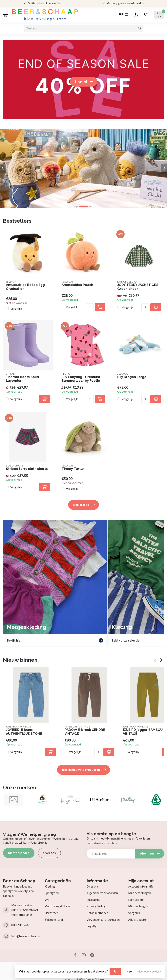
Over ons (49, 853)
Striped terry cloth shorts (27, 469)
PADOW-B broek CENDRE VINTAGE (85, 732)
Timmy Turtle (73, 469)
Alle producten (138, 920)
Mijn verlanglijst (139, 906)
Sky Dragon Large (132, 377)
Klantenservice (19, 853)
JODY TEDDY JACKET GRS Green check (138, 287)
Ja (115, 971)
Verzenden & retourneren (103, 920)
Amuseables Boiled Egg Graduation (25, 287)
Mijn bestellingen (140, 893)
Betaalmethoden (97, 913)
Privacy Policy (96, 906)
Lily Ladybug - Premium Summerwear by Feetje (81, 379)
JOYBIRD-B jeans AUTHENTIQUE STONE (24, 732)
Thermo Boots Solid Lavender (22, 379)
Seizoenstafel (54, 920)
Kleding (50, 886)
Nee (129, 971)
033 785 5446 (21, 925)
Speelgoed (52, 893)
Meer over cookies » (149, 972)
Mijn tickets (136, 900)
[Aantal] (90, 307)
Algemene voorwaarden (102, 893)
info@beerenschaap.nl (26, 936)
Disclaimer (94, 900)
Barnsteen (52, 913)
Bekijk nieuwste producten (84, 770)
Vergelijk (16, 309)
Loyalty (92, 926)
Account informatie (141, 886)
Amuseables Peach (77, 285)
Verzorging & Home (58, 906)
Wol (48, 900)
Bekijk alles (84, 505)
